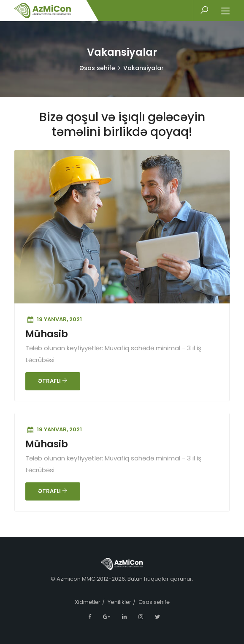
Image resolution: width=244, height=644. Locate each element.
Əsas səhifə (97, 68)
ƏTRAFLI (53, 381)
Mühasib (47, 334)
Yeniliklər (119, 602)
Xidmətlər (88, 602)
